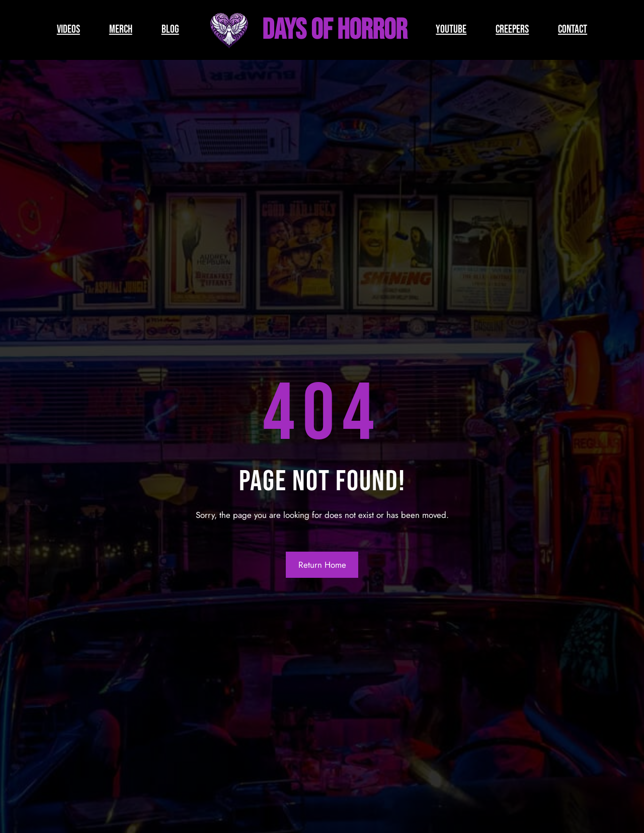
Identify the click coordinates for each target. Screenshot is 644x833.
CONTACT (573, 29)
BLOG (170, 29)
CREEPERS (512, 29)
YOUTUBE (451, 29)
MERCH (121, 29)
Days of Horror (335, 30)
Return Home (322, 565)
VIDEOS (68, 29)
